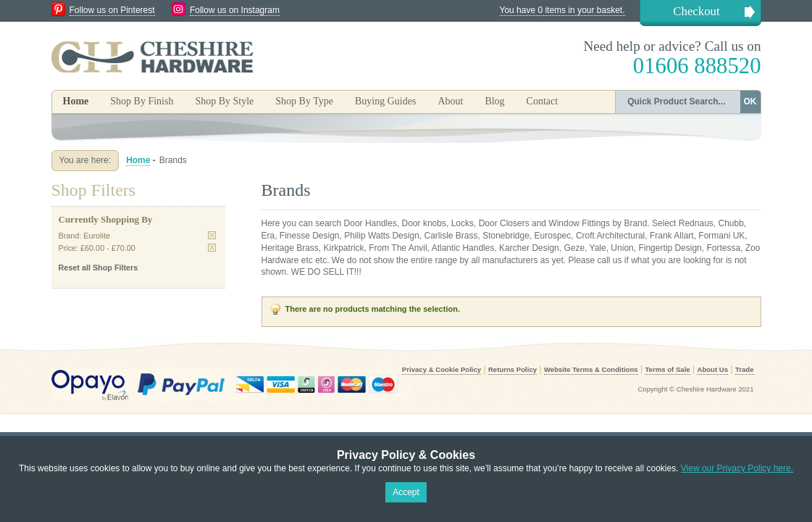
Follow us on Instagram (235, 10)
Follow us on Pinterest (112, 10)
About (450, 101)
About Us (712, 369)
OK (750, 101)
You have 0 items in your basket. (562, 10)
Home (76, 101)
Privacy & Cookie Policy (441, 369)
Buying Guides (385, 101)
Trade (745, 369)
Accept (406, 492)
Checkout (696, 11)
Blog (494, 101)
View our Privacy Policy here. (737, 468)
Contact (543, 101)
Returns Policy (512, 369)
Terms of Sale (667, 369)
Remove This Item (212, 235)
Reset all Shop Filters (99, 268)
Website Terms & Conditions (591, 369)
